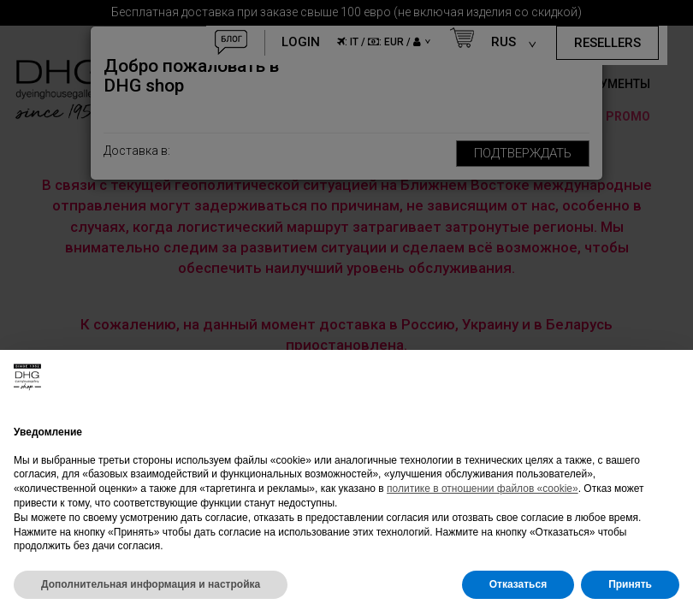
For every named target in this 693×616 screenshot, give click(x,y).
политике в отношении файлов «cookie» (483, 489)
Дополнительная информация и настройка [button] (151, 584)
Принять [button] (630, 584)
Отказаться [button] (518, 584)
